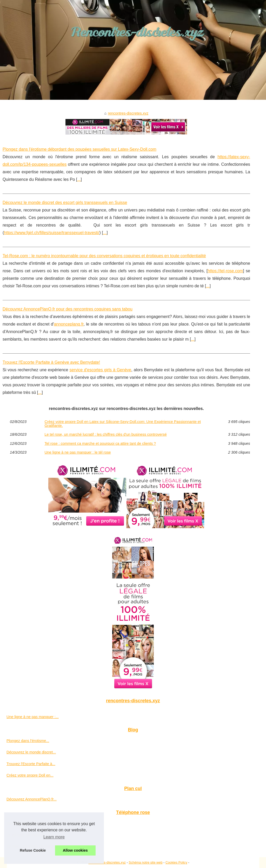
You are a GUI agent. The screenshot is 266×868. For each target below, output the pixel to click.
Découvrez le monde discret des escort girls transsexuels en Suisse (65, 203)
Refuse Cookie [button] (33, 850)
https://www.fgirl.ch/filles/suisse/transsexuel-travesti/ (52, 233)
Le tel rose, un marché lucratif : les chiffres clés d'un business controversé (105, 434)
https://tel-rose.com (225, 271)
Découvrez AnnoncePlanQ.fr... (32, 799)
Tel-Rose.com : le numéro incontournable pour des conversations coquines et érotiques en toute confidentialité (104, 256)
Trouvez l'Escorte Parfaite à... (31, 764)
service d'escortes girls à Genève (101, 370)
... (79, 179)
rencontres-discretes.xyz (128, 113)
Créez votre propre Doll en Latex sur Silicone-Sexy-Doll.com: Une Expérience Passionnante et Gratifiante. (123, 424)
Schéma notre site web (145, 862)
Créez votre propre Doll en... (30, 775)
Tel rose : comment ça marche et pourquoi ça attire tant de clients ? (100, 443)
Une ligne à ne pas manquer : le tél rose (78, 452)
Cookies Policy (176, 862)
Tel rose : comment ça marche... (33, 846)
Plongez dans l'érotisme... (28, 741)
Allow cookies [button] (75, 850)
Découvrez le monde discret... (31, 752)
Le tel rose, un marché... (27, 835)
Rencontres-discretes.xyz (107, 862)
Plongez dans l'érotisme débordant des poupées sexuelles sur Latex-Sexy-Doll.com (79, 149)
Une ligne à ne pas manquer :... (33, 717)
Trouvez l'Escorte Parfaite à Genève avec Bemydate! (51, 362)
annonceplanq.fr (69, 324)
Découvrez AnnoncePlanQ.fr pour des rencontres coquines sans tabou (68, 309)
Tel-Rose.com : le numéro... (29, 823)
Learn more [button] (54, 837)
